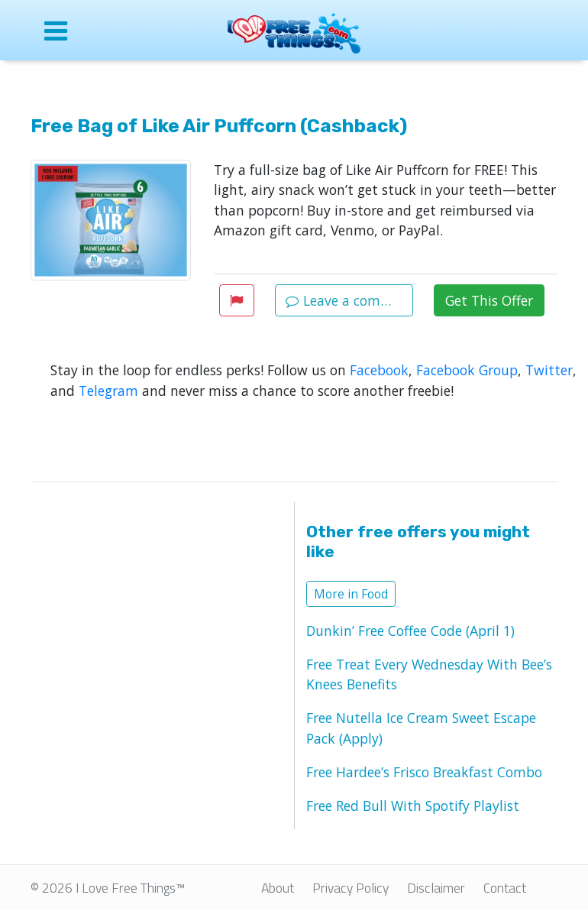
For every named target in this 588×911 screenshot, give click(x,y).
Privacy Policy (351, 888)
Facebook (379, 370)
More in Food (351, 594)
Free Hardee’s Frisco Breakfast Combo (424, 772)
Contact (505, 888)
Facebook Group (467, 370)
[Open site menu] (88, 31)
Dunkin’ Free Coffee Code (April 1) (410, 631)
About (278, 888)
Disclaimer (436, 888)
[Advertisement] (159, 629)
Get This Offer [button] (489, 300)
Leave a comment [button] (349, 300)
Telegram (108, 391)
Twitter (549, 370)
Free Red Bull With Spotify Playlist (413, 806)
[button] (237, 300)
